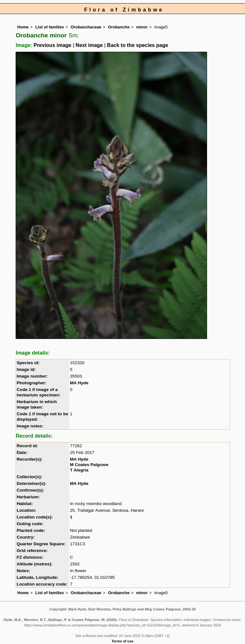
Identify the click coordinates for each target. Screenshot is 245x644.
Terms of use (123, 641)
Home (23, 27)
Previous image (52, 45)
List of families (50, 27)
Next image (89, 45)
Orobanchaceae (86, 27)
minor (142, 27)
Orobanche (119, 27)
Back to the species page (138, 45)
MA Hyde (79, 383)
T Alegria (79, 470)
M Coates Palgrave (89, 465)
